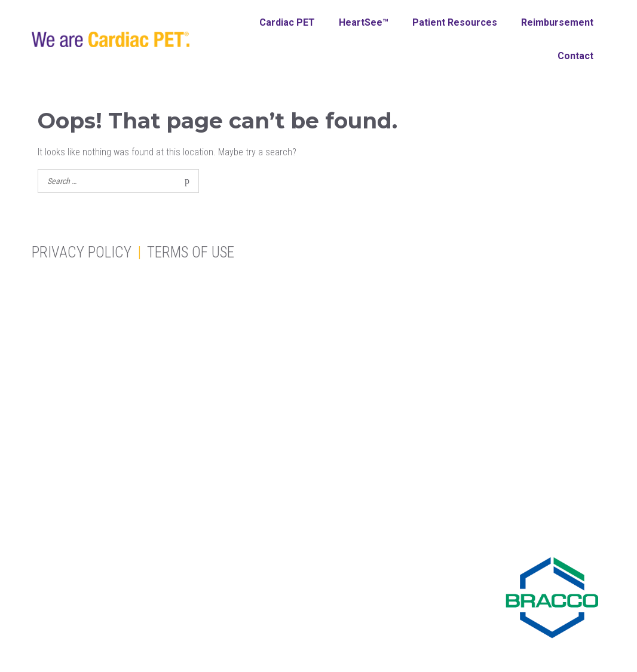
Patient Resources (455, 22)
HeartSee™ (364, 22)
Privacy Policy (82, 252)
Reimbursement (557, 22)
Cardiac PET (287, 22)
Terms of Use (191, 252)
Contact (575, 56)
